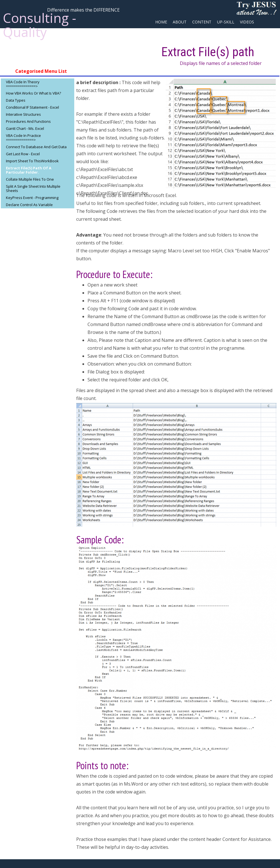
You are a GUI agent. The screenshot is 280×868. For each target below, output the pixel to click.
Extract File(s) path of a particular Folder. (29, 170)
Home (161, 22)
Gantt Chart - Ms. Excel (25, 128)
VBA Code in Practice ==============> (23, 138)
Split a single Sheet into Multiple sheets (33, 188)
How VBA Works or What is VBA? (33, 93)
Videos (247, 22)
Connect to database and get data (36, 147)
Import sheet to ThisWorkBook (32, 161)
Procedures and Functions (28, 121)
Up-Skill (226, 22)
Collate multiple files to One (30, 179)
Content (202, 22)
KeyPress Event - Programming (32, 198)
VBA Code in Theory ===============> (23, 84)
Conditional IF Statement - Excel (32, 107)
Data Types (16, 100)
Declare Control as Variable (29, 205)
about (180, 22)
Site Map (164, 32)
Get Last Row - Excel (23, 154)
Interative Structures (23, 114)
